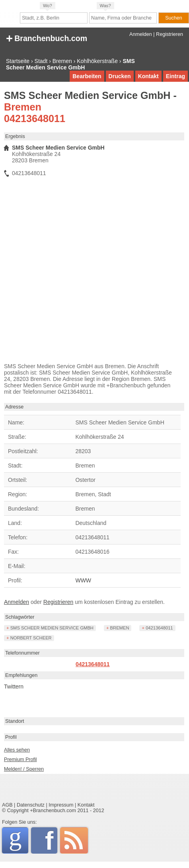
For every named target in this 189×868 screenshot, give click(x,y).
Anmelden (141, 34)
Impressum (61, 805)
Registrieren (170, 34)
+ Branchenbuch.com (47, 38)
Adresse (14, 407)
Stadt (41, 61)
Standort (15, 721)
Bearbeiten (87, 76)
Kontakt (148, 76)
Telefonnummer (22, 653)
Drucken (120, 76)
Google (19, 839)
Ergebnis (15, 136)
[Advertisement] (86, 272)
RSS (74, 840)
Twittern (14, 687)
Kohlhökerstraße (97, 61)
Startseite (18, 61)
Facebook (51, 840)
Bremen (62, 61)
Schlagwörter (20, 617)
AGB (7, 805)
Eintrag (175, 76)
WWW (83, 580)
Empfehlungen (21, 675)
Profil (11, 737)
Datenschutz (31, 805)
